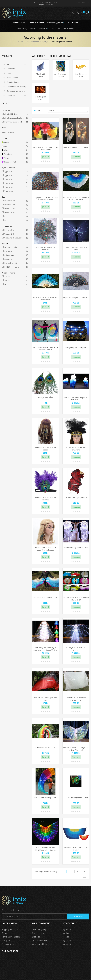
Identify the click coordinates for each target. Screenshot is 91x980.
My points (67, 944)
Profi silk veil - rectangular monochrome (76, 699)
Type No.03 (15, 179)
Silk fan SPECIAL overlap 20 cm (45, 598)
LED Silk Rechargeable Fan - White (76, 548)
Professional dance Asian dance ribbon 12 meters (45, 349)
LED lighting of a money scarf (76, 347)
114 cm (15, 277)
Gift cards (11, 69)
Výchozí (68, 111)
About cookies (8, 944)
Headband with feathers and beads (45, 449)
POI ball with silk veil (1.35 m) (45, 798)
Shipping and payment (11, 929)
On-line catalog (38, 933)
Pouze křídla (15, 230)
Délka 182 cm (15, 205)
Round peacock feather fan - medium (45, 249)
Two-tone (15, 154)
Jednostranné (15, 255)
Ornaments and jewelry (16, 86)
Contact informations (41, 940)
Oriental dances (13, 82)
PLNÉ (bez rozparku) (15, 267)
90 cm (15, 284)
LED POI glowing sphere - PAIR (76, 798)
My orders (67, 929)
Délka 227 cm (15, 209)
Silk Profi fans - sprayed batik (76, 498)
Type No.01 (15, 172)
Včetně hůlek (15, 234)
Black (15, 150)
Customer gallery (39, 929)
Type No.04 (15, 183)
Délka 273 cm (15, 213)
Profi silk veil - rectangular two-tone (45, 699)
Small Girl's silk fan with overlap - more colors (45, 299)
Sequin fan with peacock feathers (76, 297)
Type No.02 (15, 175)
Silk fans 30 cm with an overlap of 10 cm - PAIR (76, 599)
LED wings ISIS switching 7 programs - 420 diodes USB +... (45, 649)
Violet (15, 158)
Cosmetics (11, 95)
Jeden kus (15, 251)
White (15, 146)
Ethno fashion (12, 78)
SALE (9, 64)
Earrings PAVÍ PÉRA (45, 397)
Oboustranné (15, 259)
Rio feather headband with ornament (76, 449)
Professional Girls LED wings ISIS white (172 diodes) (76, 749)
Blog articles (37, 937)
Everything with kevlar (40, 98)
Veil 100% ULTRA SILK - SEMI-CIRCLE (76, 849)
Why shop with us (39, 944)
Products (7, 56)
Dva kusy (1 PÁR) (15, 247)
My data (66, 933)
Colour (15, 142)
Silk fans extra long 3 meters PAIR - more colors (45, 148)
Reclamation (7, 933)
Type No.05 (15, 187)
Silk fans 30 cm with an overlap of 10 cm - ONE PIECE (76, 199)
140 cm (15, 280)
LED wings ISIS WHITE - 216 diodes (76, 649)
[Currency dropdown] (77, 2)
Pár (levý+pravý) (15, 263)
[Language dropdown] (85, 2)
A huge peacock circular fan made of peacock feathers (45, 199)
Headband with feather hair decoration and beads (45, 549)
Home (9, 73)
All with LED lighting (15, 114)
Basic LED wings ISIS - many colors (76, 249)
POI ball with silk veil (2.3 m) (45, 748)
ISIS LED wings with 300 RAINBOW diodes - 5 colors (45, 849)
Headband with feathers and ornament (45, 499)
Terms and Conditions (11, 937)
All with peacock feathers (15, 118)
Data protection (8, 940)
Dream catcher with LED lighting (76, 147)
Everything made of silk (15, 122)
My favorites (68, 940)
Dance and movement (16, 91)
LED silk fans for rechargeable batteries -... (76, 399)
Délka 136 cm (15, 201)
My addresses (68, 937)
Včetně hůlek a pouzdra (15, 238)
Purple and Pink (15, 162)
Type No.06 (15, 191)
